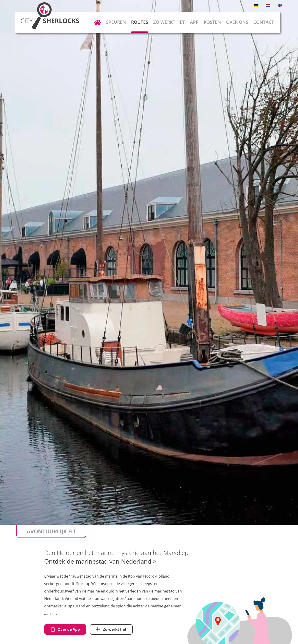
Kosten (212, 22)
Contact (264, 22)
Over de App (65, 629)
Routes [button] (140, 22)
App (194, 22)
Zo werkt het (169, 22)
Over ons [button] (237, 22)
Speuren (116, 22)
